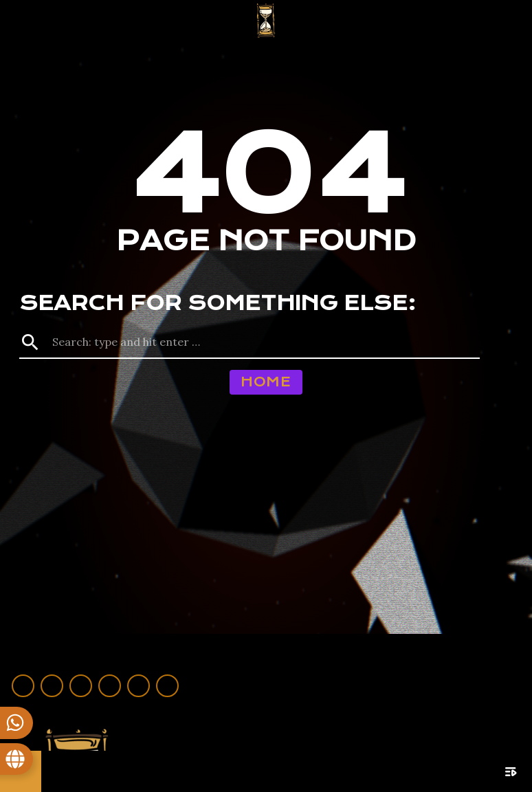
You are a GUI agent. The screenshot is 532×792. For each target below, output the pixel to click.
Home (266, 382)
